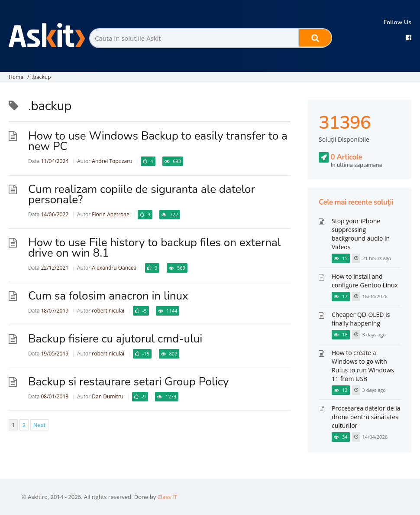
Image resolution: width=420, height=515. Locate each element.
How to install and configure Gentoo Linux (365, 281)
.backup (41, 77)
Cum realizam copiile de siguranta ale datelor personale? (142, 194)
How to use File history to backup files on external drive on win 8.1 (154, 248)
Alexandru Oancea (114, 268)
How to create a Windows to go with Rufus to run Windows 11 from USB (363, 366)
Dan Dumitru (108, 396)
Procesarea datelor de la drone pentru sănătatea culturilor (366, 417)
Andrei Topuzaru (112, 161)
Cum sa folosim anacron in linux (108, 296)
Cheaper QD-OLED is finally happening (361, 319)
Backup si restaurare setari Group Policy (128, 382)
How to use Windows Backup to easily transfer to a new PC (158, 141)
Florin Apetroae (110, 214)
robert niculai (108, 311)
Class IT (167, 497)
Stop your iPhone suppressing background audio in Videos (361, 234)
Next (40, 425)
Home (16, 77)
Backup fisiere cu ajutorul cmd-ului (115, 339)
